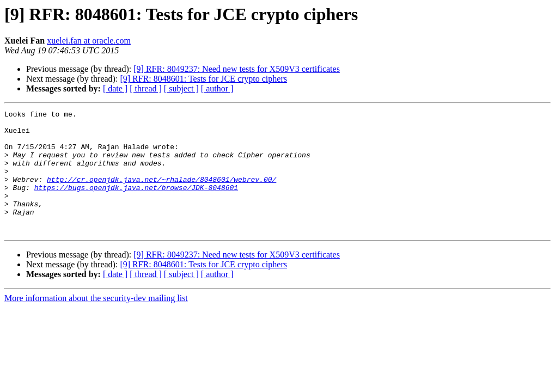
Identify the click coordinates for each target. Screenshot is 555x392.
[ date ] (115, 88)
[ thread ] (146, 88)
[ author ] (217, 88)
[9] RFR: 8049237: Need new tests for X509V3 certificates (237, 69)
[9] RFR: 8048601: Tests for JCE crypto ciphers (203, 79)
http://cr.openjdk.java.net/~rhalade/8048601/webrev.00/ (161, 194)
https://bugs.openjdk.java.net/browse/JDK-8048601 (136, 204)
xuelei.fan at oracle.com (89, 41)
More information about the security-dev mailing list (96, 323)
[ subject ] (181, 88)
